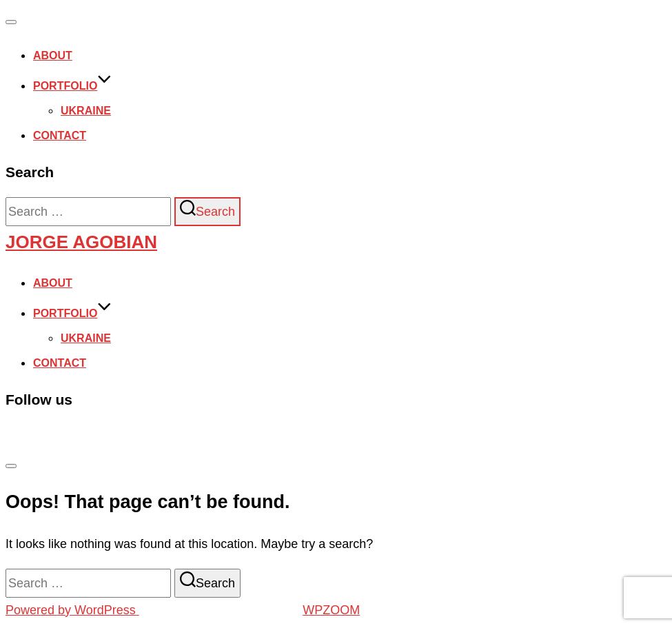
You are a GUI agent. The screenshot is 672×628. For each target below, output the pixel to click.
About (53, 55)
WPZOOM (331, 610)
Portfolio (72, 86)
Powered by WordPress (72, 610)
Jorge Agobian (81, 242)
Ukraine (86, 111)
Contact (60, 135)
